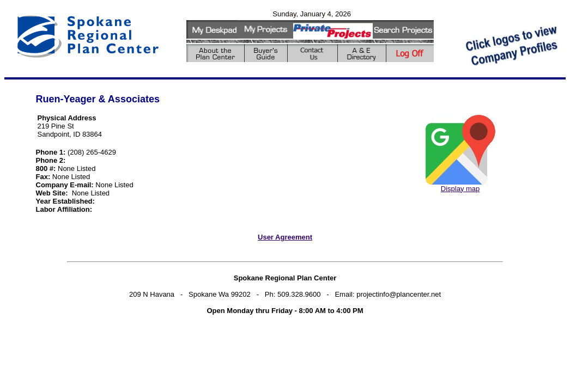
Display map (460, 189)
